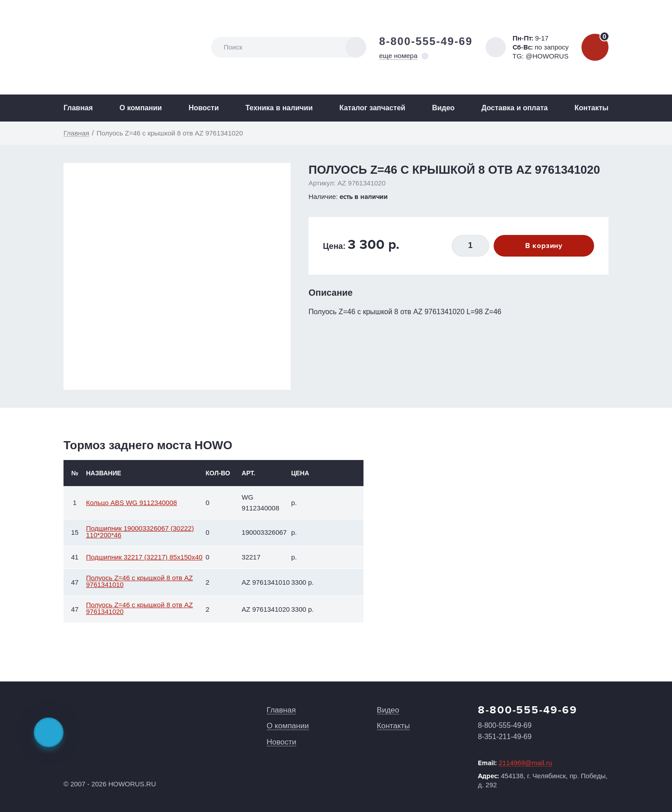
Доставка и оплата (515, 108)
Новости (204, 108)
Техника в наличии (279, 108)
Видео (443, 108)
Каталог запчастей (372, 108)
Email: (515, 763)
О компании (141, 108)
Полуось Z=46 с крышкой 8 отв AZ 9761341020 (139, 608)
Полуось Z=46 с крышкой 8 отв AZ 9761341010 (139, 581)
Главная (78, 108)
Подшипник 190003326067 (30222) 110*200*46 (140, 532)
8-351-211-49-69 (505, 737)
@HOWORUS (547, 56)
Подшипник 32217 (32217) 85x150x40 (144, 557)
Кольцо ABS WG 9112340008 (132, 503)
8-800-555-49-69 (426, 41)
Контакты (591, 108)
